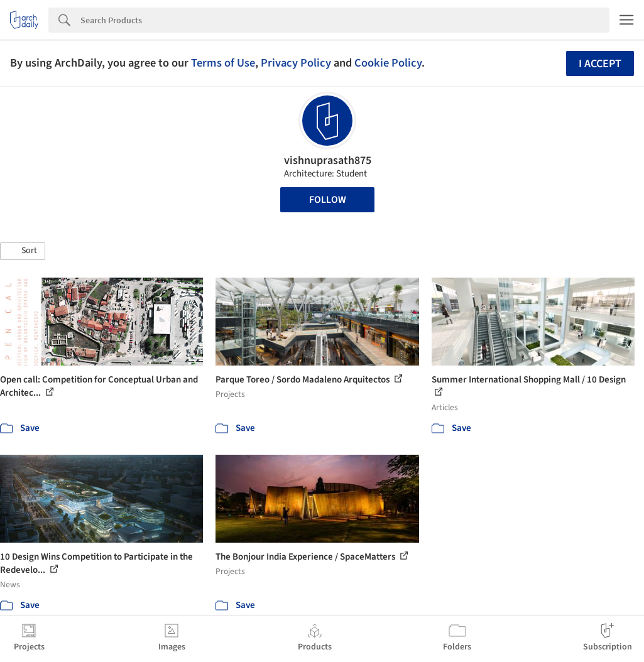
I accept (600, 64)
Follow (328, 200)
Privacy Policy (296, 63)
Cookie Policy (388, 63)
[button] (23, 251)
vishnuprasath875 (328, 160)
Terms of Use (223, 63)
